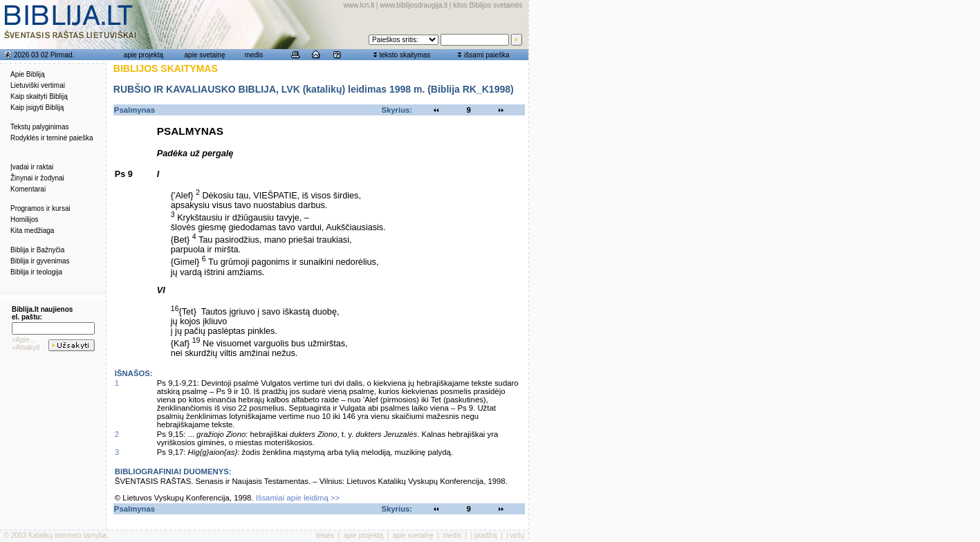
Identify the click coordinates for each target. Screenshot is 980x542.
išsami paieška (487, 55)
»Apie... (24, 340)
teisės (325, 535)
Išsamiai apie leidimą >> (298, 498)
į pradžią (484, 535)
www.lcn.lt (359, 5)
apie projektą (144, 55)
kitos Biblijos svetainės (488, 5)
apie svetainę (205, 55)
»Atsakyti (26, 347)
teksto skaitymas (405, 55)
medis (254, 55)
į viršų (515, 535)
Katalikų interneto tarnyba (67, 535)
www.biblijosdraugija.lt (414, 5)
